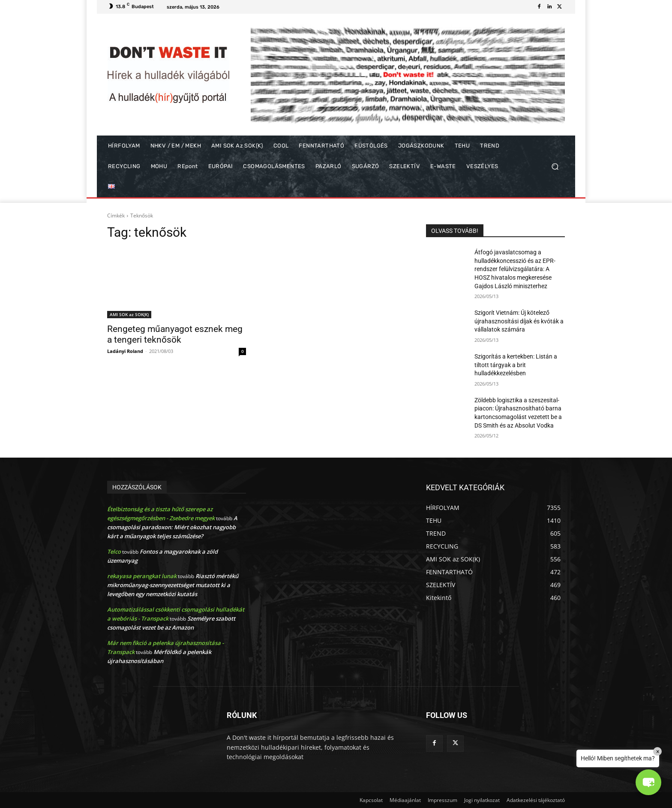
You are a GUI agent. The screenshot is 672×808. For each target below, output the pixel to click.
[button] (555, 167)
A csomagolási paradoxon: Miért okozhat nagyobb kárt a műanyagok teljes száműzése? (172, 527)
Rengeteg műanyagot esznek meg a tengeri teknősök (175, 334)
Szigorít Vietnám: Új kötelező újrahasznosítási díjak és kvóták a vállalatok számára (519, 321)
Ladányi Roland (125, 351)
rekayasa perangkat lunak (142, 576)
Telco (114, 552)
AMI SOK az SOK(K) (129, 314)
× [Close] (658, 751)
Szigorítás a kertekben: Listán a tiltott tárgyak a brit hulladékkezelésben (516, 365)
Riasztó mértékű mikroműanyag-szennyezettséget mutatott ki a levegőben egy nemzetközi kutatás (173, 585)
